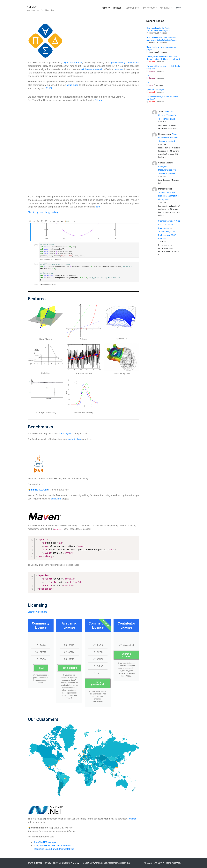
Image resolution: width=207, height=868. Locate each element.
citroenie (152, 71)
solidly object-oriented (91, 69)
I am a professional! (98, 683)
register (132, 819)
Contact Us (64, 863)
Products (118, 8)
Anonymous (153, 33)
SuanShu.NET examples (45, 842)
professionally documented (125, 63)
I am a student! (69, 668)
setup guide (72, 85)
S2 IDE (49, 88)
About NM (166, 8)
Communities (133, 8)
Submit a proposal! (126, 655)
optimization (75, 439)
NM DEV (32, 7)
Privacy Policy (51, 863)
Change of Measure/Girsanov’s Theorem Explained (167, 115)
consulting (56, 499)
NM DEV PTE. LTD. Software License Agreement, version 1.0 (100, 863)
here (98, 207)
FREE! (41, 668)
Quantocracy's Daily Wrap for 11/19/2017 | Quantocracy (169, 224)
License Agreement (37, 612)
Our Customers (43, 719)
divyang (152, 78)
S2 (148, 76)
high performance (73, 63)
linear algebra (66, 434)
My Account (150, 8)
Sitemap (38, 863)
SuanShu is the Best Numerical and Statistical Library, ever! (169, 196)
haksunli (152, 62)
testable (119, 69)
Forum (30, 863)
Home (106, 8)
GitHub (98, 100)
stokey (151, 85)
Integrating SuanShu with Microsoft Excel (54, 849)
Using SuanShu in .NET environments (52, 846)
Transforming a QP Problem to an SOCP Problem (167, 235)
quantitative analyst (155, 90)
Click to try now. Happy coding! (43, 212)
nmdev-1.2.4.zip (40, 490)
